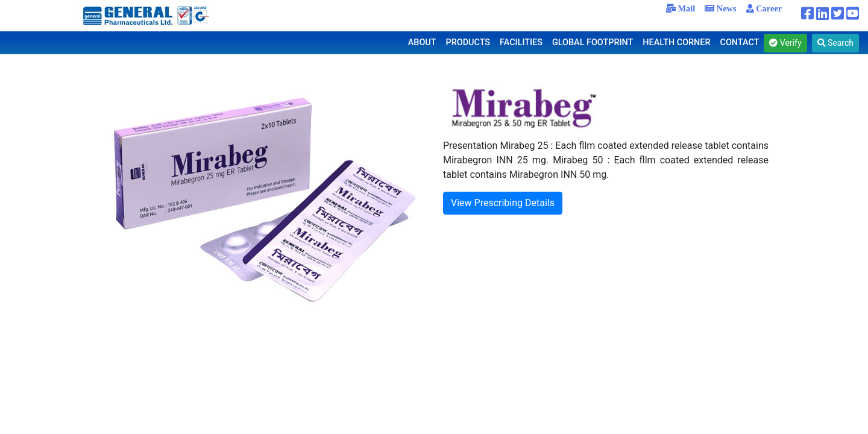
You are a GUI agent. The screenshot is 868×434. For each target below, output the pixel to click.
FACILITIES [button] (521, 42)
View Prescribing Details (503, 203)
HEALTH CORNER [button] (676, 42)
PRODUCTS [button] (468, 42)
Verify (785, 43)
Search (835, 43)
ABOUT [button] (422, 42)
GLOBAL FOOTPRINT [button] (593, 42)
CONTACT (740, 42)
